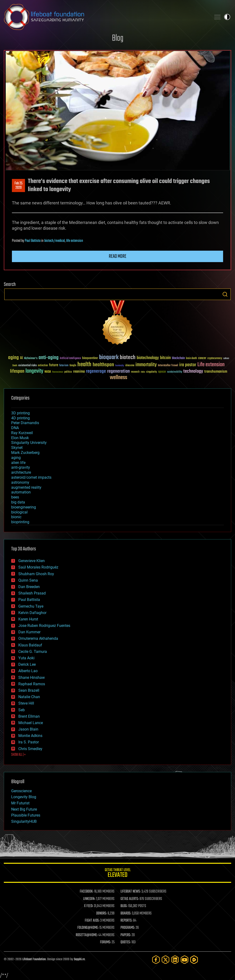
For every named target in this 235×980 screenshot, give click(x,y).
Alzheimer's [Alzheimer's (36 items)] (31, 358)
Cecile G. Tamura (33, 652)
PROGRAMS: (128, 928)
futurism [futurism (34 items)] (64, 366)
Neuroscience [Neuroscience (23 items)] (58, 372)
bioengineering (24, 507)
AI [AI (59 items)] (21, 358)
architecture (21, 472)
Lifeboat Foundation (34, 959)
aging (16, 458)
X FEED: (89, 906)
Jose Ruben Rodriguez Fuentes (44, 626)
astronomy (20, 482)
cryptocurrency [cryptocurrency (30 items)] (215, 358)
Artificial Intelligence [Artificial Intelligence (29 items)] (70, 358)
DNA (15, 428)
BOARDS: (126, 914)
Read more (118, 256)
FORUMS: (105, 942)
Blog (118, 38)
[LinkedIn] (175, 960)
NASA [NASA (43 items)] (48, 372)
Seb (22, 710)
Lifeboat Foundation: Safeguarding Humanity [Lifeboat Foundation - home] (106, 17)
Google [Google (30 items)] (73, 366)
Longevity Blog (24, 797)
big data (18, 502)
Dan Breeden (29, 587)
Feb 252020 (18, 186)
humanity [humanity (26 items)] (120, 366)
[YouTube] (185, 960)
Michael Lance (31, 723)
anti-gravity (21, 467)
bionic (16, 517)
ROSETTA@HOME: (87, 935)
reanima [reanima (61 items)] (79, 372)
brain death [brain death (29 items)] (191, 358)
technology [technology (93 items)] (193, 372)
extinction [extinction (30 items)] (43, 366)
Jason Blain (28, 729)
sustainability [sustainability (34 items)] (175, 372)
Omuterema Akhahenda (38, 638)
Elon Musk (20, 438)
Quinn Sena (28, 580)
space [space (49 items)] (162, 372)
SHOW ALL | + (18, 755)
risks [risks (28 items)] (143, 372)
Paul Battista (33, 241)
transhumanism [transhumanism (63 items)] (216, 372)
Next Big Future (24, 809)
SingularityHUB (24, 821)
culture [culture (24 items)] (226, 358)
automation (21, 492)
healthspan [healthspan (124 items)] (103, 365)
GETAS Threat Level (117, 874)
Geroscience (21, 791)
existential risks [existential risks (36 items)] (27, 366)
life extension (75, 241)
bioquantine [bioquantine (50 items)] (90, 358)
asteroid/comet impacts (31, 477)
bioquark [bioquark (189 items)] (109, 358)
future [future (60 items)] (54, 365)
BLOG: (124, 906)
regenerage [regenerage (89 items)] (96, 371)
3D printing (20, 413)
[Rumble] (194, 960)
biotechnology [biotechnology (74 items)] (148, 358)
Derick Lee (27, 664)
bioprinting (20, 522)
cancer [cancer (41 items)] (202, 358)
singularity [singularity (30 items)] (152, 372)
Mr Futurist (20, 803)
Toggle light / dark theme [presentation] (227, 17)
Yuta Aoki (26, 658)
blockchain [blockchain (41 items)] (178, 358)
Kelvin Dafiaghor (32, 613)
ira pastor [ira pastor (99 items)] (188, 365)
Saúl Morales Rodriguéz (38, 567)
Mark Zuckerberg (25, 453)
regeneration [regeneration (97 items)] (118, 371)
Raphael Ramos (32, 684)
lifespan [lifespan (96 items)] (17, 371)
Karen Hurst (28, 619)
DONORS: (102, 914)
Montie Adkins (30, 736)
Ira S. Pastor (29, 742)
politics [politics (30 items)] (68, 372)
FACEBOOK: (87, 892)
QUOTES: (126, 942)
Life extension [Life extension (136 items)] (211, 365)
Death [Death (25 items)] (15, 366)
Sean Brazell (29, 690)
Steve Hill (26, 703)
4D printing (20, 418)
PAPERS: (126, 935)
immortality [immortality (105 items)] (146, 365)
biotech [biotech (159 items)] (128, 358)
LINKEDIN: (89, 899)
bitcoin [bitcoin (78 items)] (165, 358)
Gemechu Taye (31, 606)
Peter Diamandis (25, 423)
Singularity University (29, 443)
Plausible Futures (26, 815)
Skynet (17, 448)
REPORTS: (126, 921)
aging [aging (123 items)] (13, 358)
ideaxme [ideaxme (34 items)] (130, 366)
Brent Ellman (29, 716)
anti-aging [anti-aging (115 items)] (49, 358)
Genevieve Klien (32, 561)
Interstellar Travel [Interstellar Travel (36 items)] (168, 366)
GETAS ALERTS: (130, 899)
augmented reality (26, 487)
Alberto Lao (28, 671)
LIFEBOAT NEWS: (131, 892)
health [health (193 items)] (84, 365)
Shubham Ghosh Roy (36, 574)
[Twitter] (165, 960)
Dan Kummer (29, 632)
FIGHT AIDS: (92, 921)
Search (225, 294)
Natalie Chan (29, 697)
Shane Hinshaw (32, 678)
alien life (18, 463)
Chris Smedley (30, 749)
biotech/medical (55, 241)
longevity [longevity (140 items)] (34, 371)
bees (15, 497)
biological (19, 512)
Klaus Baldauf (30, 645)
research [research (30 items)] (135, 372)
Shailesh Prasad (32, 593)
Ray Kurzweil (22, 433)
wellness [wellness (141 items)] (118, 378)
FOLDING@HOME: (88, 928)
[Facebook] (156, 960)
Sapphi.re (79, 959)
